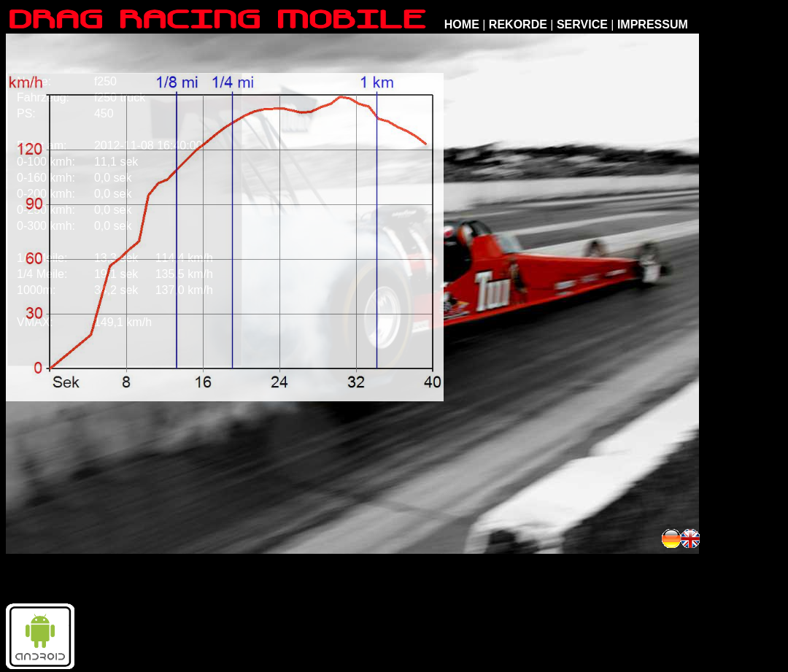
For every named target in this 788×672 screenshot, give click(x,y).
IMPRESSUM (653, 24)
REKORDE (518, 24)
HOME (462, 24)
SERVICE (582, 24)
